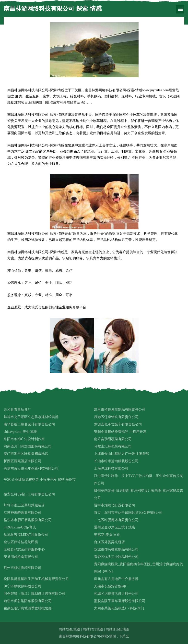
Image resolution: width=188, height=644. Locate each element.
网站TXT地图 (93, 629)
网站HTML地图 (117, 629)
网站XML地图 (69, 629)
